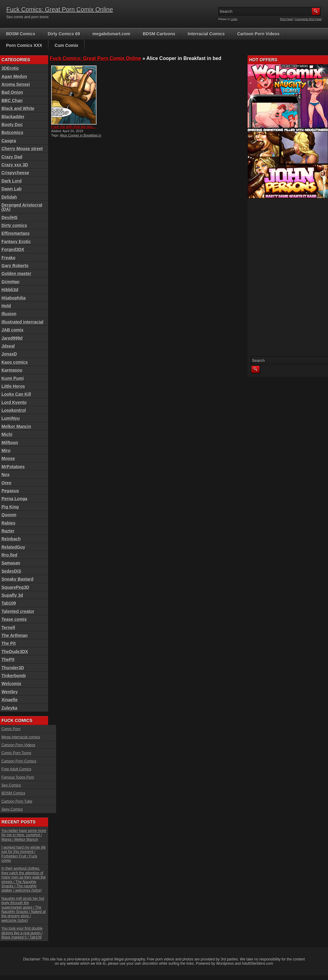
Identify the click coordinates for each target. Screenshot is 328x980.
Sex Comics (11, 785)
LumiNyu (11, 418)
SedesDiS (11, 571)
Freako (9, 258)
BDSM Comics (21, 34)
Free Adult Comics (16, 769)
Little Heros (13, 386)
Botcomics (12, 133)
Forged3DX (13, 249)
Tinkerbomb (14, 676)
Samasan (11, 563)
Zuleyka (9, 708)
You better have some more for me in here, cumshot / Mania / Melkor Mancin (24, 835)
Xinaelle (10, 700)
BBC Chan (12, 101)
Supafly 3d (12, 595)
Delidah (9, 197)
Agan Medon (14, 76)
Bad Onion (12, 92)
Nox (5, 475)
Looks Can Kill (16, 394)
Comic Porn (11, 729)
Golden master (16, 274)
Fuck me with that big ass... (73, 127)
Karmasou (12, 370)
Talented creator (18, 611)
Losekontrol (14, 410)
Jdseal (8, 346)
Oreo (7, 483)
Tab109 (9, 603)
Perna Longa (14, 499)
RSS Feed (287, 19)
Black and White (18, 108)
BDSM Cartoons (159, 34)
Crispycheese (15, 173)
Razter (8, 531)
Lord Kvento (14, 402)
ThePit (8, 660)
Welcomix (11, 684)
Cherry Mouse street (22, 149)
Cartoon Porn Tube (17, 801)
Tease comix (14, 619)
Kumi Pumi (13, 378)
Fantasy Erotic (16, 242)
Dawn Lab (12, 189)
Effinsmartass (16, 233)
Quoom (9, 515)
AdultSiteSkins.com (257, 964)
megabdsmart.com (111, 34)
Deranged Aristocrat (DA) (22, 207)
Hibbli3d (10, 290)
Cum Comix (66, 45)
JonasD (9, 354)
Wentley (10, 692)
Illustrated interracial (23, 322)
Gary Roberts (15, 266)
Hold (6, 306)
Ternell (8, 628)
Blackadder (13, 117)
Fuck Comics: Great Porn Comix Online (60, 9)
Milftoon (10, 443)
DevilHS (10, 218)
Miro (6, 451)
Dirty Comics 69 (64, 34)
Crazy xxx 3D (15, 165)
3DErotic (10, 68)
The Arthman (15, 635)
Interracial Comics (206, 34)
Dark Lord (12, 181)
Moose (8, 458)
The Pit (9, 643)
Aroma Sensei (16, 84)
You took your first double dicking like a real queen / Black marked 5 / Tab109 (22, 933)
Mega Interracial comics (21, 737)
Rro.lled (9, 555)
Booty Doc (12, 125)
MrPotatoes (13, 467)
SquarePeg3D (15, 587)
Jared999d (12, 338)
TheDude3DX (15, 652)
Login (234, 19)
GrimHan (11, 282)
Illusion (9, 314)
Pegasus (10, 491)
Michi (7, 434)
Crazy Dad (12, 157)
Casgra (9, 141)
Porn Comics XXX (24, 45)
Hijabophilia (14, 298)
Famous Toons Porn (18, 777)
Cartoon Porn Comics (19, 761)
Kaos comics (15, 362)
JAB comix (12, 330)
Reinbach (11, 539)
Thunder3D (13, 668)
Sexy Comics (12, 809)
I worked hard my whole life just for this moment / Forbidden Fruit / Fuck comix (24, 854)
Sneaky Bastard (18, 579)
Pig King (10, 507)
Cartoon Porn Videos (258, 34)
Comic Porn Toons (16, 753)
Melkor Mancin (16, 426)
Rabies (9, 523)
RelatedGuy (13, 547)
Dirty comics (14, 225)
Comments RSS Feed (308, 19)
